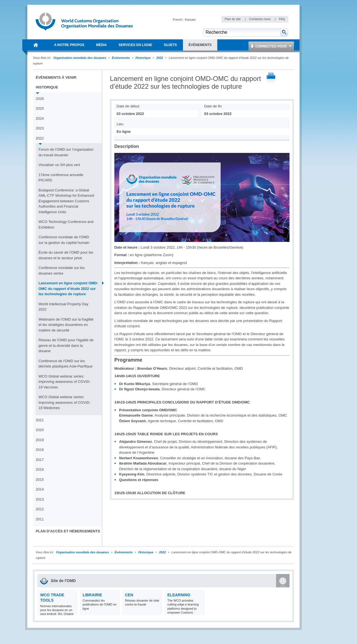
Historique (143, 58)
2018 (40, 450)
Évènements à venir (56, 77)
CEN (129, 595)
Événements (121, 58)
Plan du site (233, 19)
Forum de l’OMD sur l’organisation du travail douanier (66, 152)
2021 (40, 420)
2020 (40, 430)
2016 (40, 469)
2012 (40, 509)
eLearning (179, 595)
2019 (40, 440)
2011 (40, 519)
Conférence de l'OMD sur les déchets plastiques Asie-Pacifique (66, 364)
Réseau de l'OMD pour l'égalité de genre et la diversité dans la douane (66, 345)
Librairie (92, 595)
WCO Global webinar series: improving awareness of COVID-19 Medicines (64, 402)
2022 (160, 58)
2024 (40, 118)
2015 (40, 480)
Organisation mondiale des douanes (80, 58)
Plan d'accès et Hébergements (68, 531)
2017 (40, 460)
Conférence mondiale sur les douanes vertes (61, 271)
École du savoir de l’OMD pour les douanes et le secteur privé (66, 255)
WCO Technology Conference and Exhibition (66, 224)
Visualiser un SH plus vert (59, 165)
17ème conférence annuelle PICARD (61, 178)
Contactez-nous (260, 19)
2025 (40, 108)
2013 (40, 499)
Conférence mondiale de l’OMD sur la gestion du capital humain (64, 240)
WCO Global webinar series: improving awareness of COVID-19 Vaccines (64, 382)
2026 (40, 99)
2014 (40, 489)
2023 (40, 128)
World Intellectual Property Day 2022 (63, 307)
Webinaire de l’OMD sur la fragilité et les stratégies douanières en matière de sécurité (66, 325)
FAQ (282, 19)
